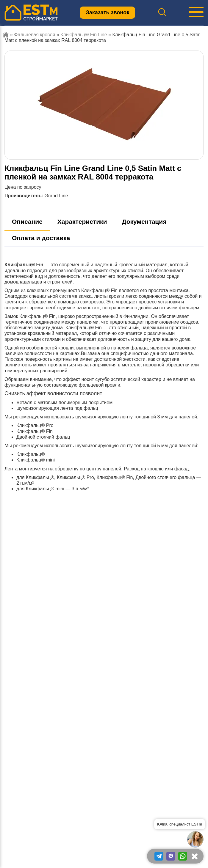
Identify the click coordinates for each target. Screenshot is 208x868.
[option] (104, 105)
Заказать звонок (107, 12)
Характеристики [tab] (82, 222)
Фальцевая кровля (35, 35)
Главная (6, 35)
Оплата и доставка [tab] (41, 238)
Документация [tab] (144, 222)
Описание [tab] (27, 222)
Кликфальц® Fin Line (84, 35)
